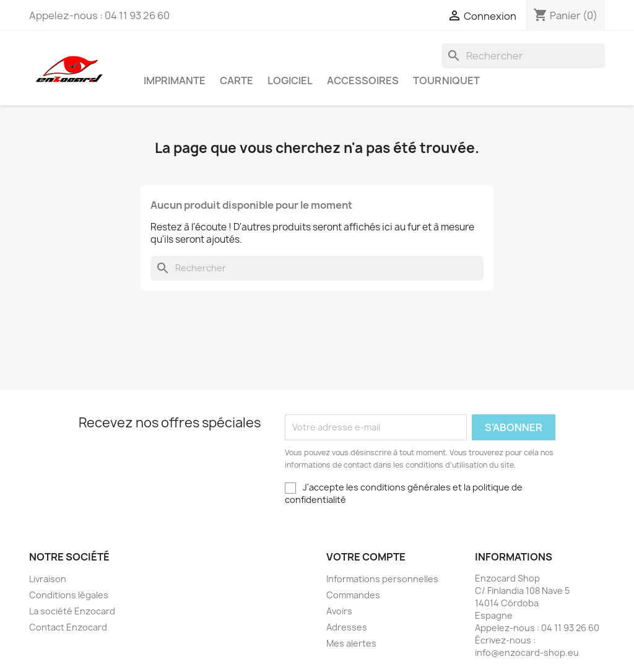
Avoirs (339, 611)
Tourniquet (446, 81)
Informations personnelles (382, 579)
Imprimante (175, 81)
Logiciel (290, 81)
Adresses (347, 627)
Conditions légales (69, 595)
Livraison (48, 579)
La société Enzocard (72, 611)
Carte (237, 81)
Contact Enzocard (68, 627)
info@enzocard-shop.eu (527, 652)
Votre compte (366, 557)
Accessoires (363, 81)
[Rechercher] (523, 56)
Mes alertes (351, 643)
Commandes (353, 595)
